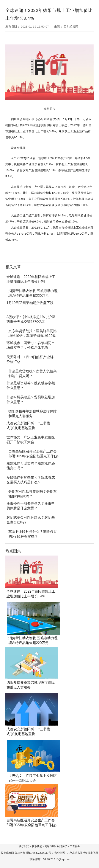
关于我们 (24, 846)
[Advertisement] (49, 323)
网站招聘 (50, 846)
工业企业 (37, 258)
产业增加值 (25, 258)
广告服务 (75, 846)
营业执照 (60, 853)
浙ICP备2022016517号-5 (40, 853)
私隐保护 (62, 846)
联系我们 (37, 846)
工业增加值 (50, 258)
